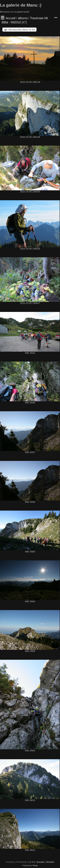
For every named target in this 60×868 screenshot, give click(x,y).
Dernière (50, 862)
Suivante (40, 862)
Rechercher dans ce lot (22, 30)
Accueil (10, 18)
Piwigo (35, 865)
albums (23, 18)
